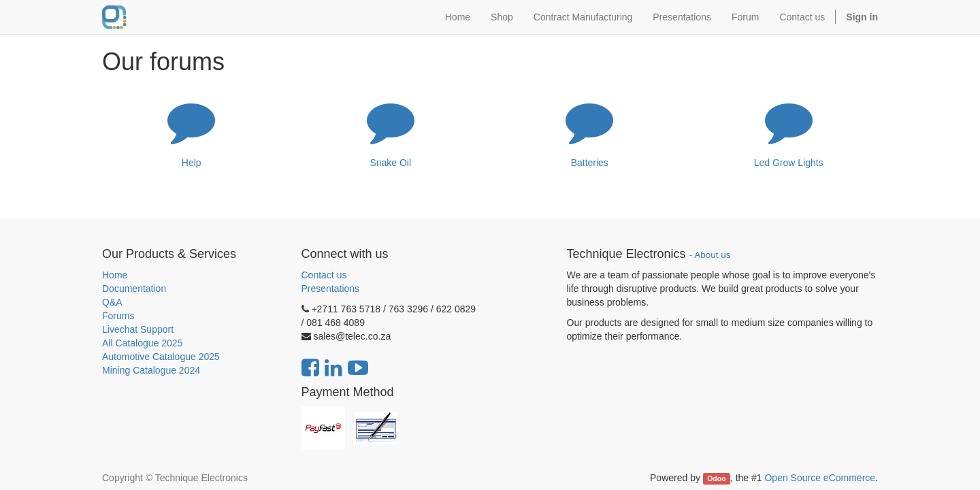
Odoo (716, 478)
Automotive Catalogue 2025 (161, 357)
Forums (118, 316)
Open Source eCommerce (820, 478)
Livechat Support (138, 329)
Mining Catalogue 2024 (151, 370)
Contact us (324, 275)
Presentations (331, 289)
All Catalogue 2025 (142, 343)
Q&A (112, 302)
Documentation (134, 289)
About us (712, 255)
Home (115, 275)
